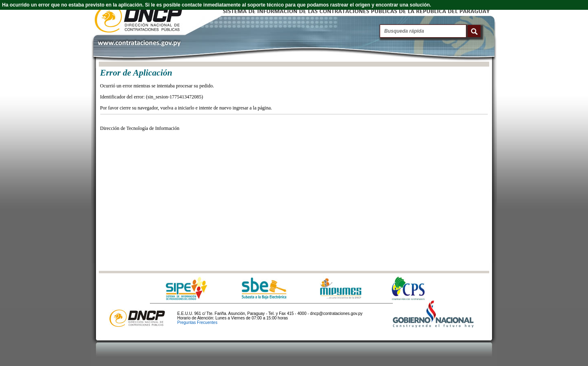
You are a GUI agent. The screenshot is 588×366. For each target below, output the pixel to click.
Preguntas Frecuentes (197, 322)
